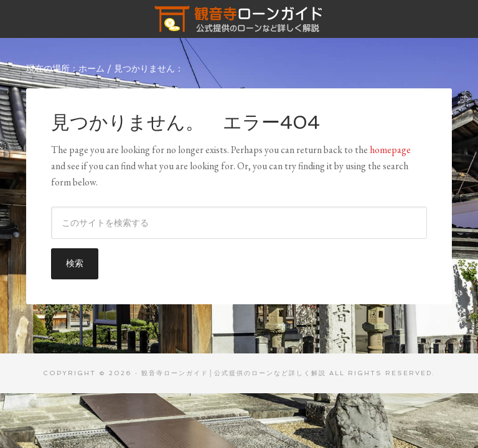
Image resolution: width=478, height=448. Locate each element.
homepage (390, 150)
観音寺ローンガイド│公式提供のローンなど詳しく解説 (239, 19)
